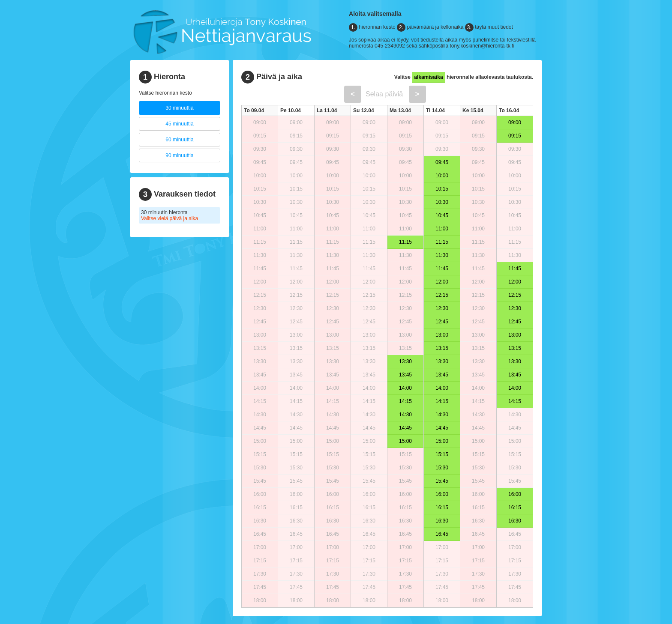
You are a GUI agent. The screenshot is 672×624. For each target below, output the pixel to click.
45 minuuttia (179, 124)
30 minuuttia (179, 108)
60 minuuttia (179, 140)
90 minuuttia (179, 155)
